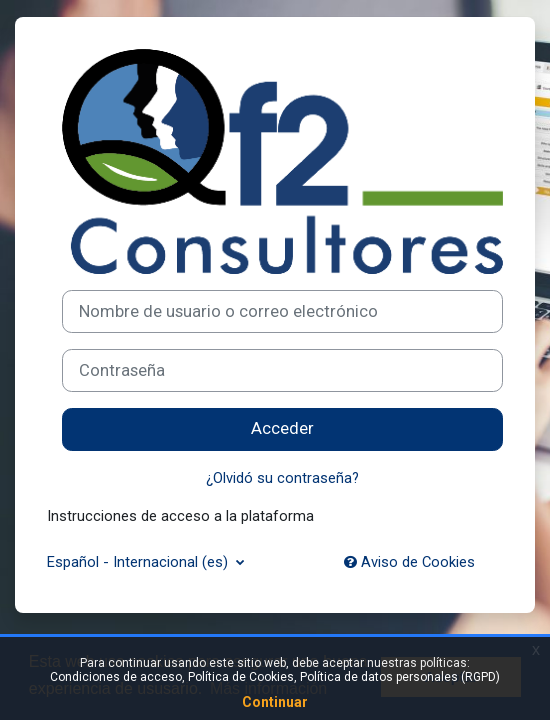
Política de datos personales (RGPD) (400, 677)
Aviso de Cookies (409, 562)
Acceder (282, 428)
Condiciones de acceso (116, 677)
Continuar (275, 702)
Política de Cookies (241, 677)
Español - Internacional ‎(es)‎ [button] (139, 562)
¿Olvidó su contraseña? (282, 478)
